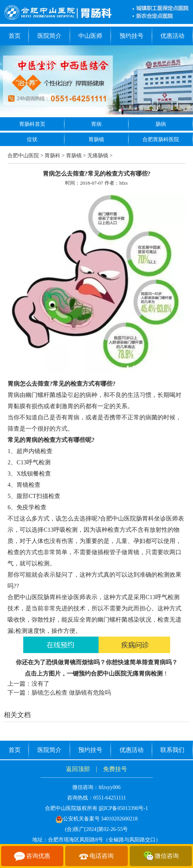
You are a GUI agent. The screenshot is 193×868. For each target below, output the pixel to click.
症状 (32, 139)
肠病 (161, 124)
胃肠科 (52, 156)
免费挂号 (115, 769)
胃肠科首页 (32, 124)
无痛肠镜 (98, 156)
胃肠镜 (96, 139)
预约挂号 (132, 36)
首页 (15, 36)
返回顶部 (78, 769)
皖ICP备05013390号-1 (123, 808)
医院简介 (49, 36)
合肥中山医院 (23, 156)
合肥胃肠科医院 (161, 139)
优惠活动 (172, 36)
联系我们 (172, 750)
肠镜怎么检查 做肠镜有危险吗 (71, 693)
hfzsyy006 (109, 787)
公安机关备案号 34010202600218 (97, 819)
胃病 (96, 124)
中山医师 (90, 36)
